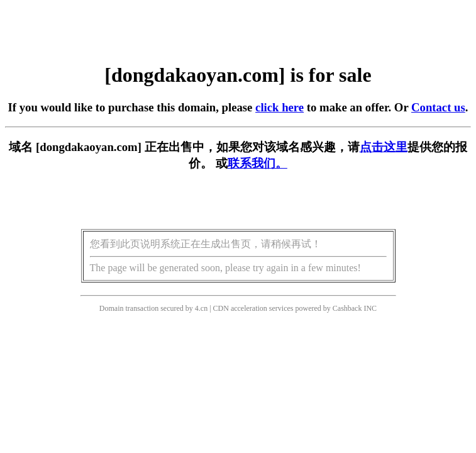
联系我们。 (257, 163)
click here (280, 107)
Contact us (438, 107)
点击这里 (384, 147)
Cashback (347, 308)
